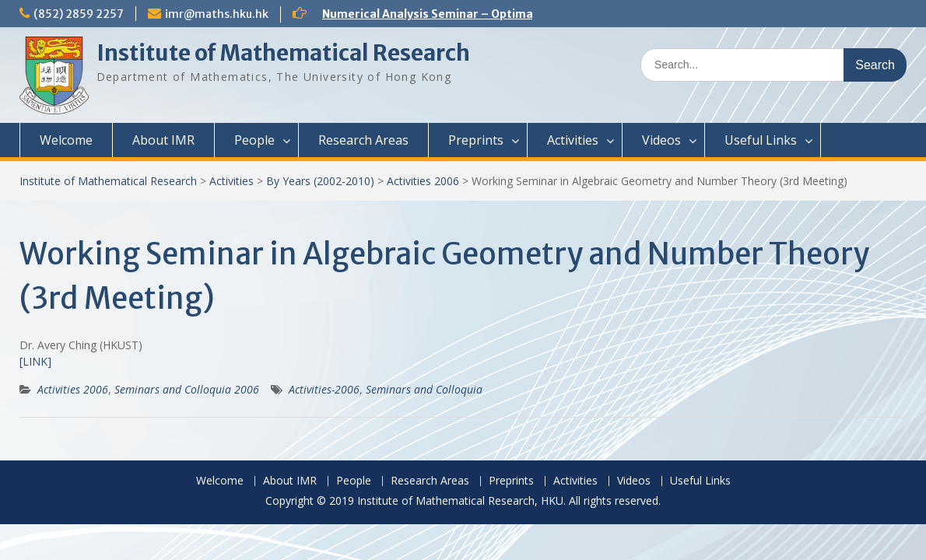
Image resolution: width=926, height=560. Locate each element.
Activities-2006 (324, 389)
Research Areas (363, 140)
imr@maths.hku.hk (217, 14)
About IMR (163, 140)
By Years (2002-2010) (320, 181)
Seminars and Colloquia (424, 389)
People (254, 140)
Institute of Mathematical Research (283, 53)
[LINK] (35, 361)
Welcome (66, 140)
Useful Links (761, 140)
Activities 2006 (423, 181)
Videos (661, 140)
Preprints (476, 140)
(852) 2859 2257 (79, 14)
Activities (573, 140)
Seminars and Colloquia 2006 (187, 389)
